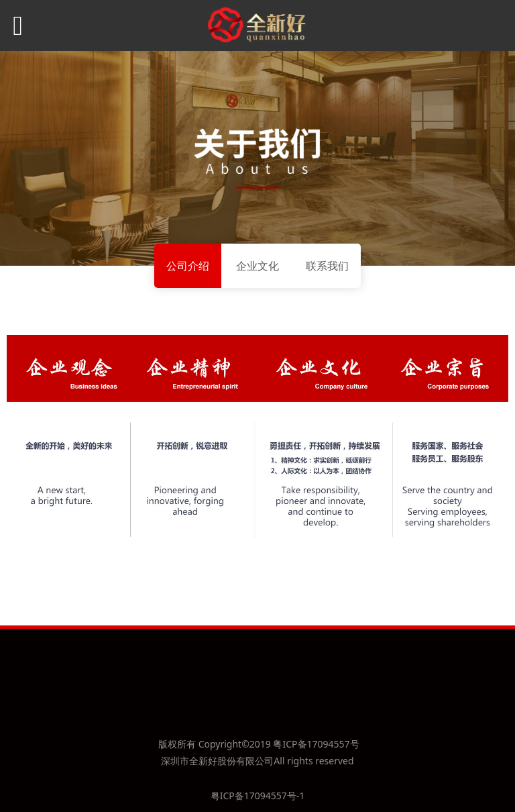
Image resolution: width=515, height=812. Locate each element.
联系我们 (327, 266)
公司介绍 (188, 266)
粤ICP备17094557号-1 (258, 796)
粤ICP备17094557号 (316, 744)
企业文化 (257, 266)
